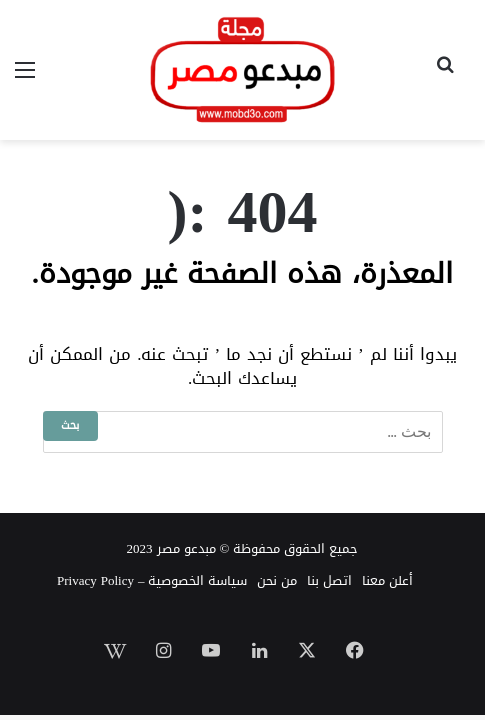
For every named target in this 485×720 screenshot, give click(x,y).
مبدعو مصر (186, 548)
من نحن (277, 580)
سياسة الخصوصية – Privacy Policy (152, 580)
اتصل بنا (329, 580)
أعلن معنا (387, 580)
